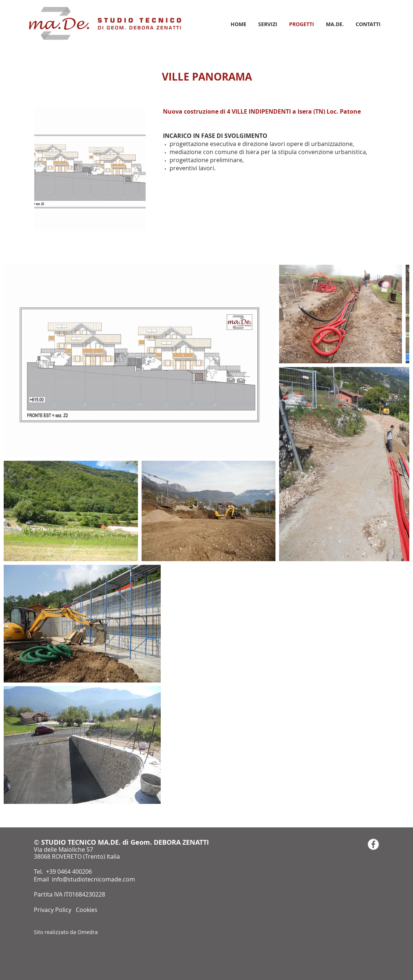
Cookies (87, 910)
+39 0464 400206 (69, 872)
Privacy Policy (53, 910)
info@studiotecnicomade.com (93, 879)
